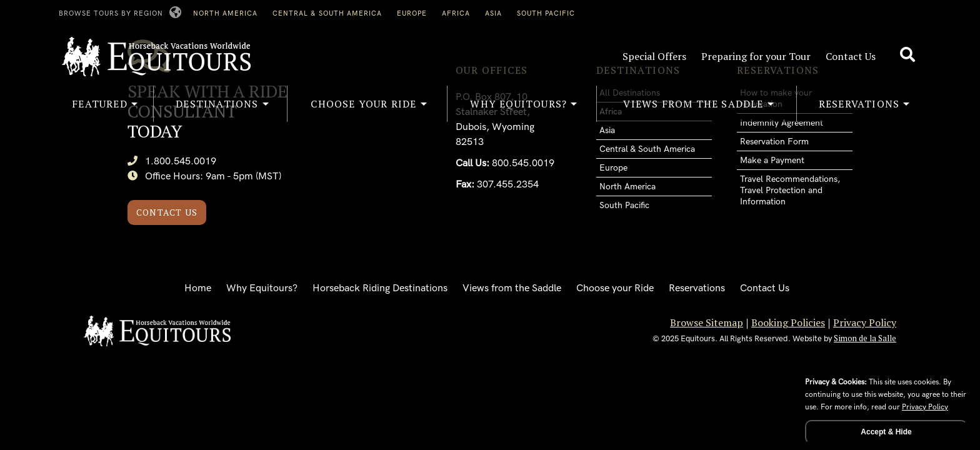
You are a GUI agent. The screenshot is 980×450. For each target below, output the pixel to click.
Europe (412, 13)
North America (225, 13)
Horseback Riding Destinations (380, 288)
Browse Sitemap (707, 322)
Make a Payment (772, 160)
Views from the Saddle (512, 288)
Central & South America (327, 13)
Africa (456, 13)
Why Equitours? (262, 288)
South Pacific (546, 13)
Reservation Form (774, 142)
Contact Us (851, 56)
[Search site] (909, 55)
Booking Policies (788, 322)
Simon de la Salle (865, 338)
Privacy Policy (865, 322)
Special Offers (654, 56)
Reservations (697, 288)
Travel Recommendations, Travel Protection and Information (790, 190)
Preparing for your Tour (756, 56)
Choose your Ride (615, 288)
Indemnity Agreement (782, 123)
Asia (493, 13)
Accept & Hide (886, 432)
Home (198, 288)
